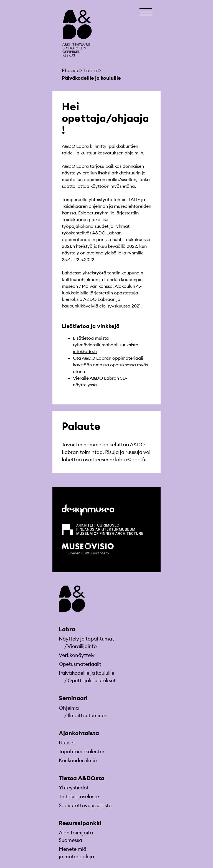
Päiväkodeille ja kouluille (87, 673)
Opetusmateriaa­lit (80, 664)
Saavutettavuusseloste (85, 805)
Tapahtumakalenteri (82, 751)
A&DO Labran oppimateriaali (112, 358)
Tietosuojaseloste (79, 796)
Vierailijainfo (82, 646)
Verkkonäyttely (77, 655)
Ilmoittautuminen (88, 715)
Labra (67, 629)
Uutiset (67, 743)
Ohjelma (69, 708)
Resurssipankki (80, 823)
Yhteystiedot (74, 788)
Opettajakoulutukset (92, 680)
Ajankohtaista (79, 733)
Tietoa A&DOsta (82, 778)
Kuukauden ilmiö (78, 760)
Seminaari (73, 698)
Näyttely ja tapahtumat (86, 639)
